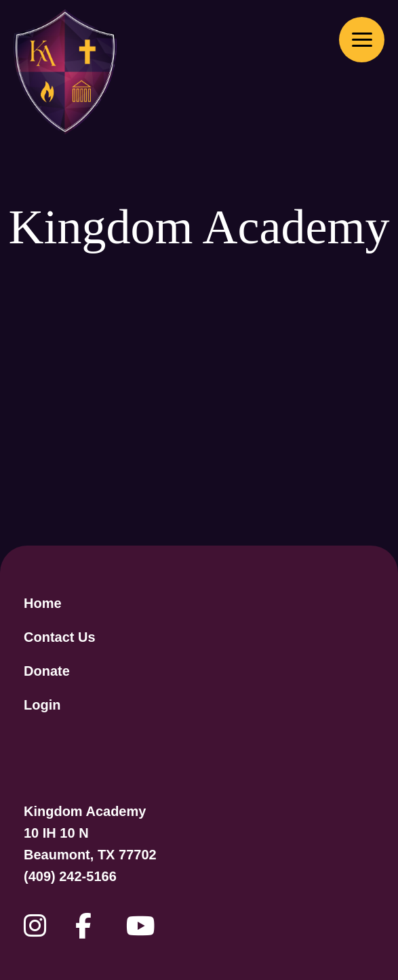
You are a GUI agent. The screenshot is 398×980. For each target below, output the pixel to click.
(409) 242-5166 (70, 876)
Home (43, 603)
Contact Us (60, 637)
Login (42, 705)
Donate (47, 671)
